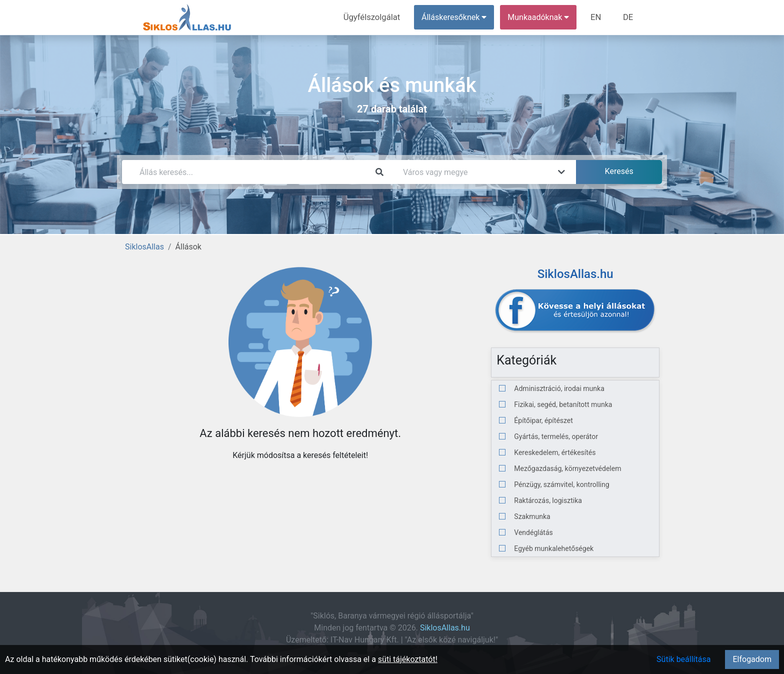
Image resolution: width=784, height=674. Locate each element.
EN (598, 17)
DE (628, 17)
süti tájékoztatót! (408, 659)
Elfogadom (752, 659)
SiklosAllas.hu (445, 628)
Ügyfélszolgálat (375, 17)
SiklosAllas (144, 247)
